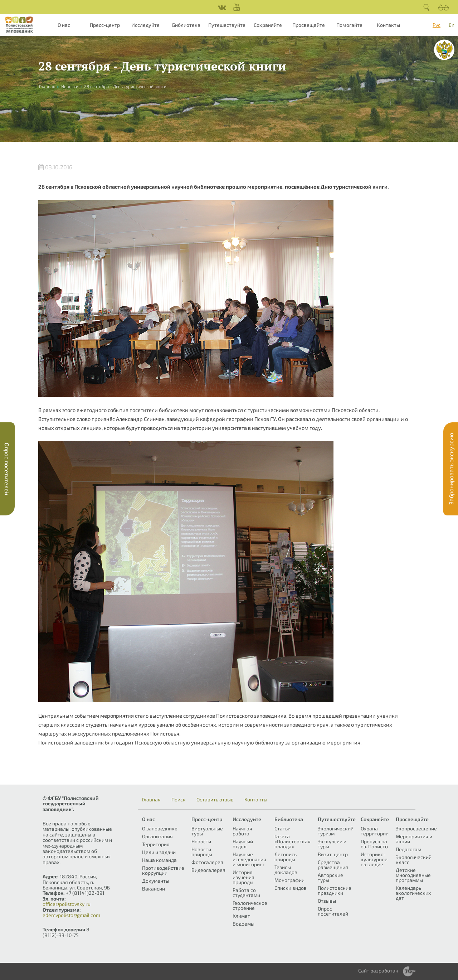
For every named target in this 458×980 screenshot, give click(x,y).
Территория (156, 844)
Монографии (289, 880)
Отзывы (327, 901)
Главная (151, 800)
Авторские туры (330, 877)
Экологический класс (414, 860)
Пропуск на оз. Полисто (374, 844)
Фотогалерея (207, 862)
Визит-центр (333, 854)
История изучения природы (243, 877)
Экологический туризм (336, 831)
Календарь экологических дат (413, 893)
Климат (241, 916)
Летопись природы (286, 857)
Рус (437, 25)
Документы (156, 881)
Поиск (179, 800)
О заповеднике (160, 828)
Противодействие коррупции (163, 870)
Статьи (282, 828)
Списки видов (291, 888)
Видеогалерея (208, 870)
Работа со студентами (246, 892)
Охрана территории (375, 831)
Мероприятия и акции (414, 839)
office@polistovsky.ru (67, 904)
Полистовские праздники (335, 890)
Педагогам (408, 849)
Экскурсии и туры (332, 844)
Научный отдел (243, 844)
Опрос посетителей (333, 911)
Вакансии (154, 889)
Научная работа (242, 831)
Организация (157, 836)
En (452, 25)
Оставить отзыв (215, 800)
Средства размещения (333, 865)
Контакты (388, 25)
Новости (70, 86)
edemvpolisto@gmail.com (71, 915)
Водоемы (243, 924)
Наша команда (159, 860)
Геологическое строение (250, 905)
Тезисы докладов (286, 870)
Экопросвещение (416, 828)
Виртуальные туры (207, 831)
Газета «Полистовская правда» (293, 841)
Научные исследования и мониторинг (249, 859)
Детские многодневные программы (413, 875)
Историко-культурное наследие (374, 859)
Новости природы (202, 852)
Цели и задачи (159, 852)
